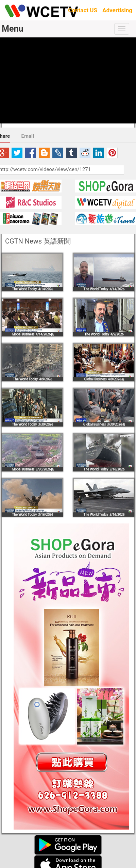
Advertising (117, 10)
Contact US (83, 10)
